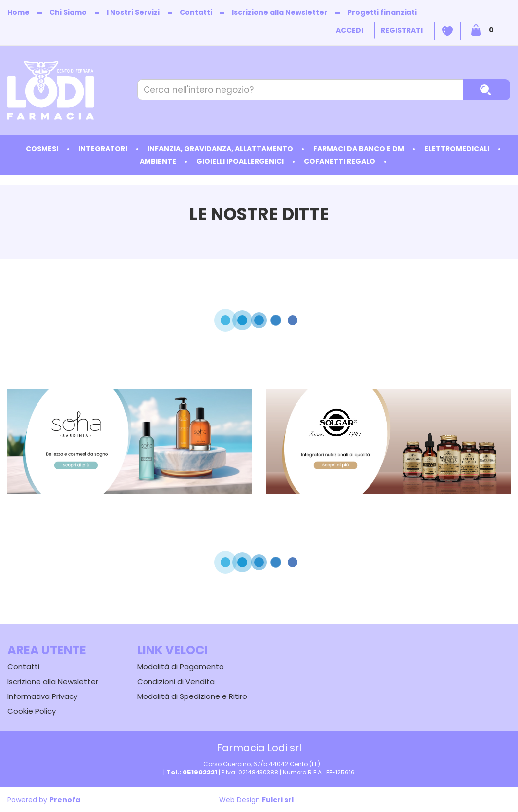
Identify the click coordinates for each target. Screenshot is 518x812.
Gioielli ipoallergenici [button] (240, 161)
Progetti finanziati (382, 12)
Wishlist (447, 31)
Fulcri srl (278, 800)
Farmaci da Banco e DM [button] (359, 149)
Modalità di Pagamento (181, 667)
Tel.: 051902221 (192, 772)
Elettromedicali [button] (457, 149)
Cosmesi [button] (42, 149)
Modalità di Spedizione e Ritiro (192, 696)
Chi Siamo (68, 12)
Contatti (196, 12)
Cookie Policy (32, 711)
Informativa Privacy (42, 696)
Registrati (402, 30)
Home (18, 12)
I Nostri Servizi (133, 12)
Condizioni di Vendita (176, 681)
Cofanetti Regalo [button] (340, 161)
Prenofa (65, 800)
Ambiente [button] (158, 161)
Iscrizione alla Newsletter (280, 12)
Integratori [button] (103, 149)
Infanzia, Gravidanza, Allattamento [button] (220, 149)
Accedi (350, 30)
